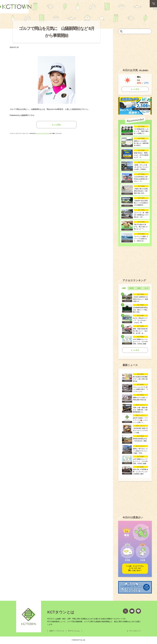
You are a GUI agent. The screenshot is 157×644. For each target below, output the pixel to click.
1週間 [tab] (139, 288)
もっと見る (135, 89)
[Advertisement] (135, 51)
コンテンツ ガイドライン (42, 133)
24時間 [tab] (131, 288)
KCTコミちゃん (74, 631)
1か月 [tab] (146, 288)
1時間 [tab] (124, 288)
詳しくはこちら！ (135, 568)
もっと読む (56, 125)
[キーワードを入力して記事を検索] (135, 31)
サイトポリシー (135, 631)
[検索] (121, 31)
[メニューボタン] (153, 4)
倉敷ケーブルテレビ (57, 631)
